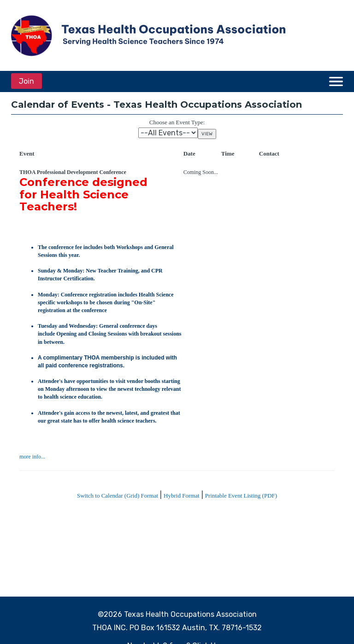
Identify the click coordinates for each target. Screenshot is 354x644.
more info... (32, 457)
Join (27, 81)
